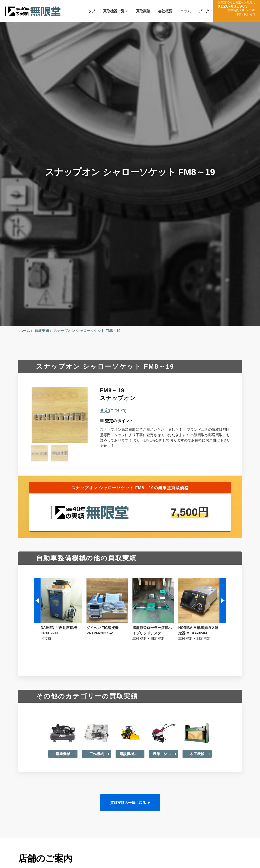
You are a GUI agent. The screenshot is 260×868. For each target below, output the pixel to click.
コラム (185, 11)
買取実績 (143, 11)
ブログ (204, 11)
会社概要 (165, 11)
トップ (90, 11)
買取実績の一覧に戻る (128, 802)
